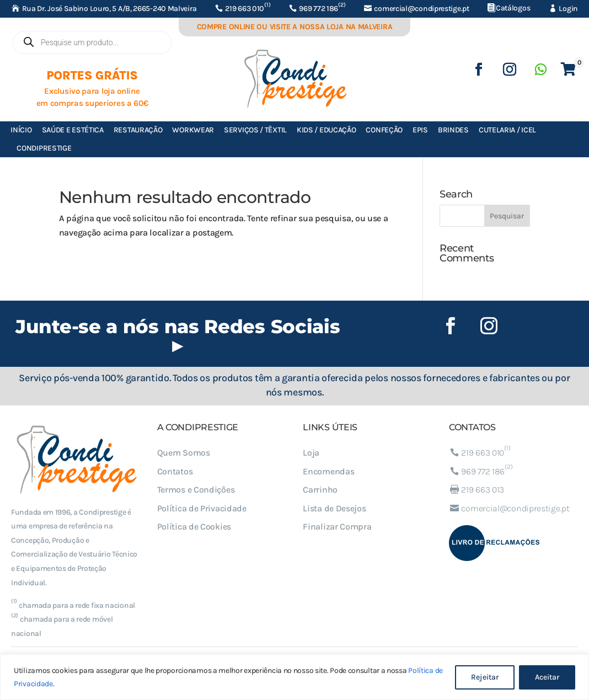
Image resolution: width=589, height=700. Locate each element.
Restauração (138, 130)
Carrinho (320, 490)
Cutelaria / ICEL (507, 130)
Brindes (453, 130)
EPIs (420, 130)
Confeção (384, 130)
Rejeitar (485, 677)
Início (21, 130)
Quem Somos (184, 453)
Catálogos (513, 8)
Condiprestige (44, 148)
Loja (311, 453)
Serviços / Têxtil (255, 130)
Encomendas (328, 471)
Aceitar (547, 677)
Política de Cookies (194, 527)
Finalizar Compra (337, 527)
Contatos (175, 471)
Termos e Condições (196, 490)
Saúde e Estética (73, 130)
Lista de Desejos (334, 508)
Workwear (193, 130)
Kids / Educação (326, 130)
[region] (294, 677)
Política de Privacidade (202, 508)
